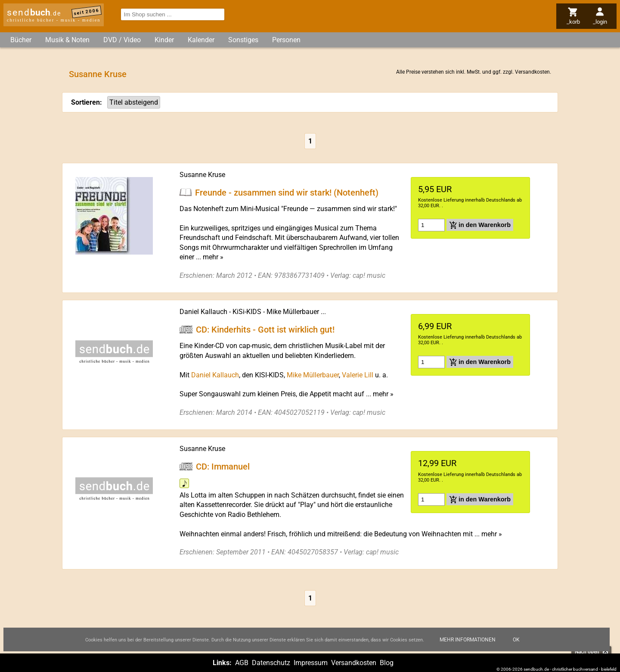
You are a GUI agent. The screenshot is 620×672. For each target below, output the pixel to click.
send (34, 12)
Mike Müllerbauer (293, 312)
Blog (387, 663)
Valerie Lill (358, 375)
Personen (286, 40)
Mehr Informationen (468, 640)
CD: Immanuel (223, 467)
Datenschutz (271, 663)
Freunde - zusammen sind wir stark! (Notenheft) (287, 192)
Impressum (311, 663)
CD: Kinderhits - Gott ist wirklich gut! (265, 330)
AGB (242, 663)
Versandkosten (532, 72)
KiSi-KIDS (247, 312)
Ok (516, 640)
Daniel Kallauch (203, 312)
